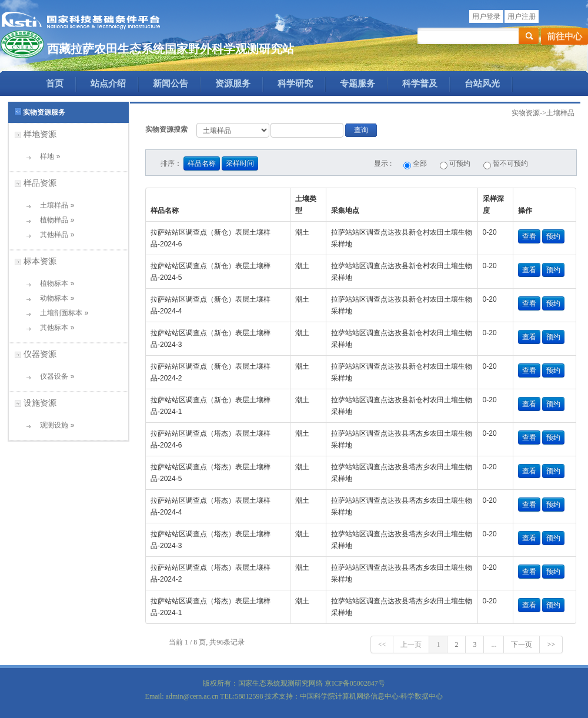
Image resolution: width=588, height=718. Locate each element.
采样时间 (240, 163)
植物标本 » (53, 283)
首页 (55, 84)
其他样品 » (53, 235)
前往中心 (564, 36)
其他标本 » (53, 328)
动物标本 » (53, 298)
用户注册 (522, 16)
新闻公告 (171, 84)
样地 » (46, 156)
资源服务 (233, 84)
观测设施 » (53, 425)
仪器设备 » (53, 376)
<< (382, 644)
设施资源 (40, 403)
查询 (361, 130)
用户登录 (486, 16)
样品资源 (40, 183)
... (494, 644)
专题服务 (358, 84)
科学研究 (295, 84)
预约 (553, 236)
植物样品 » (53, 220)
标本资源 (40, 261)
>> (551, 644)
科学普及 (420, 84)
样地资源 (40, 134)
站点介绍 (108, 84)
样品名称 (202, 163)
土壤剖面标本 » (60, 313)
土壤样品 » (53, 205)
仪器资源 (40, 354)
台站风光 (482, 84)
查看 (529, 236)
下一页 (522, 644)
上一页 (411, 644)
